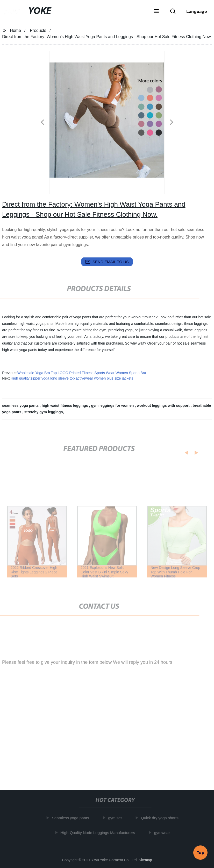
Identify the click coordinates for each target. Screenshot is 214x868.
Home (15, 30)
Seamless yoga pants (72, 818)
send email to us (107, 262)
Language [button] (197, 11)
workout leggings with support (164, 405)
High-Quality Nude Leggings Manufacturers (99, 833)
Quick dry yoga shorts (161, 818)
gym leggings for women (113, 405)
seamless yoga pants (21, 405)
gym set (117, 818)
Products (38, 30)
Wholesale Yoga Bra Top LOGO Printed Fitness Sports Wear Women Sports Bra (82, 373)
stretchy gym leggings (44, 412)
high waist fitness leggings (65, 405)
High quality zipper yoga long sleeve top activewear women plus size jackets (72, 378)
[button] (156, 12)
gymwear (164, 833)
